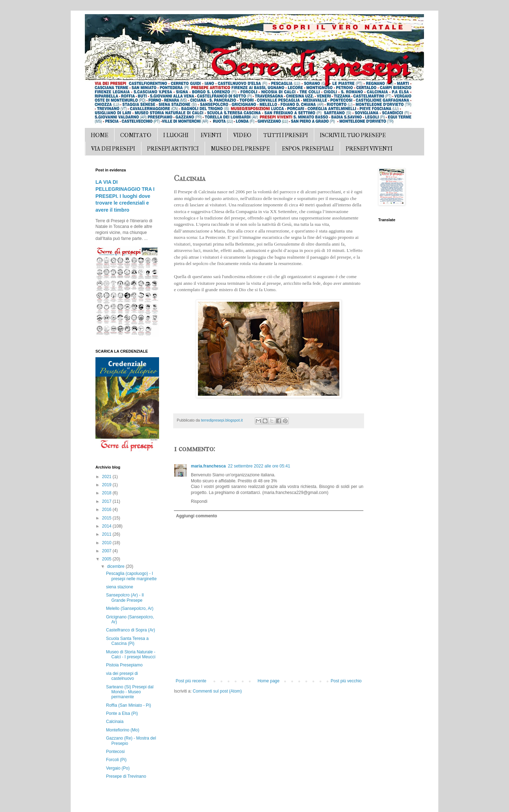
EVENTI (211, 135)
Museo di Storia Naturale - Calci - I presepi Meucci (131, 654)
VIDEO (242, 135)
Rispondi (199, 501)
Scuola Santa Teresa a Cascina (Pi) (127, 641)
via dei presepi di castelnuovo (122, 676)
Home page (269, 681)
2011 (107, 534)
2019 (107, 485)
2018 (107, 493)
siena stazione (120, 587)
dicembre (116, 566)
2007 (107, 551)
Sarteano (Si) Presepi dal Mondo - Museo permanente (130, 692)
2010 (107, 543)
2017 (107, 501)
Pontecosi (115, 752)
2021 (107, 477)
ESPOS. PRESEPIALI (308, 149)
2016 (107, 510)
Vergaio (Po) (118, 768)
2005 (107, 559)
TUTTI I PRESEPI (286, 135)
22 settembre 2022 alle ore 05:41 (259, 466)
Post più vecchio (346, 681)
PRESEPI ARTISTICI (173, 149)
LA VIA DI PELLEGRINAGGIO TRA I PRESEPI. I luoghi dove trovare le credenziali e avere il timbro (125, 196)
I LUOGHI (176, 135)
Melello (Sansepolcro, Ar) (130, 608)
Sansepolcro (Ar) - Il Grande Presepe (125, 598)
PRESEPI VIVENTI (369, 149)
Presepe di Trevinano (126, 776)
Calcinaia (115, 722)
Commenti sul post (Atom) (217, 691)
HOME (100, 135)
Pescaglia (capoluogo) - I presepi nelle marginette (131, 576)
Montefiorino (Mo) (123, 730)
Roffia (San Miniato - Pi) (128, 705)
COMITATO (136, 135)
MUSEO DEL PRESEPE (240, 149)
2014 (107, 526)
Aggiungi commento (197, 516)
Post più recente (191, 681)
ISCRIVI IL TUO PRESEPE (353, 135)
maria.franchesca (208, 466)
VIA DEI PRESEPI (113, 149)
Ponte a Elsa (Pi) (122, 713)
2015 (107, 518)
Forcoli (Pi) (116, 760)
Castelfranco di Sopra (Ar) (131, 630)
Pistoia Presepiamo (124, 665)
